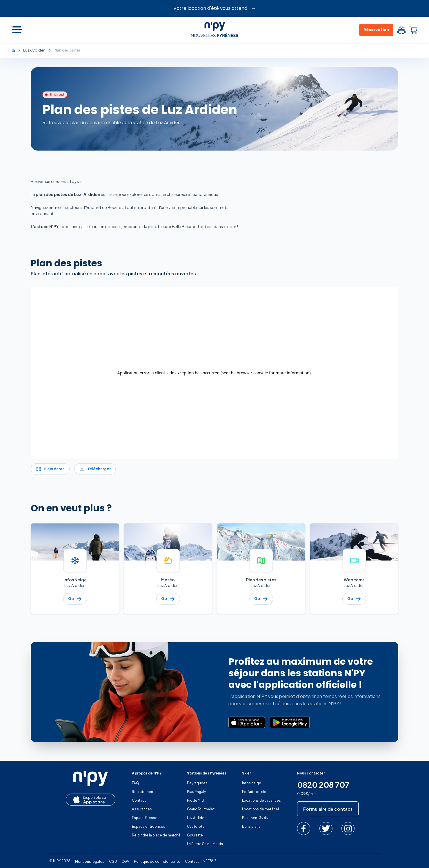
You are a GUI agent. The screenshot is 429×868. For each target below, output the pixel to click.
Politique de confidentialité (157, 861)
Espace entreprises (149, 826)
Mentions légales (90, 861)
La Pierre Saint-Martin (205, 844)
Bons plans (251, 826)
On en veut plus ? (71, 508)
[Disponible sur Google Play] (290, 723)
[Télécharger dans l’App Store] (247, 723)
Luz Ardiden (197, 818)
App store (89, 800)
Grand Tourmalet (201, 809)
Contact (139, 800)
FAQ (136, 783)
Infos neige (252, 783)
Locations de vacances (261, 800)
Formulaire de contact (328, 809)
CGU (113, 861)
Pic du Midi (196, 800)
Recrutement (143, 792)
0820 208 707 (323, 785)
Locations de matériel (260, 809)
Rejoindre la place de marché (156, 835)
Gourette (195, 835)
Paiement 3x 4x (255, 818)
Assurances (142, 809)
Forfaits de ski (254, 792)
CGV (125, 861)
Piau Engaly (196, 792)
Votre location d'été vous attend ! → (214, 8)
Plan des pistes (66, 263)
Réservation (376, 30)
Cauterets (196, 826)
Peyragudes (197, 783)
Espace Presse (145, 818)
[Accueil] (16, 50)
